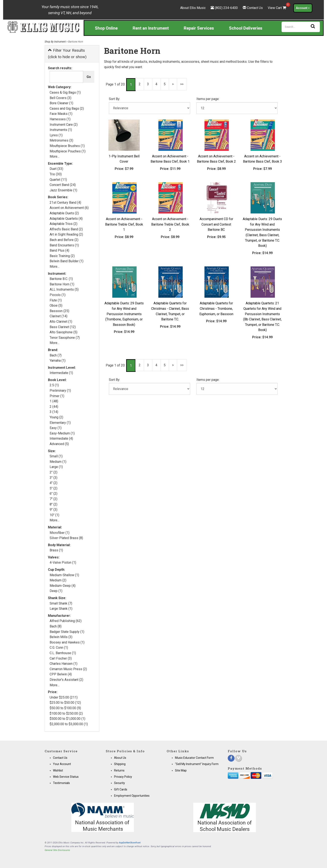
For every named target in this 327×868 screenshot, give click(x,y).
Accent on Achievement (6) (69, 208)
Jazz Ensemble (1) (63, 190)
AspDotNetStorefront (130, 843)
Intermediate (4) (61, 438)
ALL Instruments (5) (64, 289)
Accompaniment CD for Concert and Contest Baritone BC (216, 224)
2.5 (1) (54, 385)
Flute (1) (56, 300)
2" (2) (53, 472)
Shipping (120, 764)
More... (54, 156)
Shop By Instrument (55, 42)
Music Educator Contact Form (194, 758)
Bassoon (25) (59, 311)
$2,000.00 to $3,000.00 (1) (69, 724)
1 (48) (54, 401)
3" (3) (53, 478)
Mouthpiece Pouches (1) (68, 151)
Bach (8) (56, 626)
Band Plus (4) (59, 250)
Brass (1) (56, 550)
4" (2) (53, 483)
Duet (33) (56, 169)
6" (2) (53, 494)
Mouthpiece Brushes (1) (67, 146)
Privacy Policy (123, 777)
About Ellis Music (193, 8)
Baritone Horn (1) (62, 284)
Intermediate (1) (61, 373)
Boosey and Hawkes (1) (67, 642)
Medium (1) (58, 462)
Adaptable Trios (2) (64, 224)
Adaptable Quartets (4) (66, 219)
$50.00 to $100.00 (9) (65, 708)
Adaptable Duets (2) (64, 213)
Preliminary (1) (60, 391)
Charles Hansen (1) (64, 664)
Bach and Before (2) (64, 240)
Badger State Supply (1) (67, 632)
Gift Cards (121, 789)
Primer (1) (57, 396)
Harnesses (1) (60, 119)
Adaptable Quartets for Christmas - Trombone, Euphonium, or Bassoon (216, 309)
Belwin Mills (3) (61, 637)
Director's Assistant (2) (66, 680)
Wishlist (58, 770)
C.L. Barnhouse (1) (63, 653)
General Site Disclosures (57, 850)
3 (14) (54, 412)
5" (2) (53, 488)
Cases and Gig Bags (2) (67, 108)
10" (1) (54, 515)
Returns (119, 770)
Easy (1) (56, 428)
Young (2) (56, 417)
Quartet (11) (58, 180)
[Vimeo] (238, 758)
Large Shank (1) (61, 609)
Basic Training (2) (62, 256)
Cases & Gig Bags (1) (65, 92)
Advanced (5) (59, 444)
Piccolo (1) (58, 295)
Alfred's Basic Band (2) (66, 229)
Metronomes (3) (61, 140)
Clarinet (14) (58, 316)
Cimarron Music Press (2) (68, 669)
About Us (120, 758)
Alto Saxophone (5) (64, 332)
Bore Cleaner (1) (61, 103)
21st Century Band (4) (65, 203)
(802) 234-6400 (226, 8)
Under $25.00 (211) (64, 697)
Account (303, 8)
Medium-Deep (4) (63, 586)
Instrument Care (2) (64, 125)
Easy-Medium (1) (62, 433)
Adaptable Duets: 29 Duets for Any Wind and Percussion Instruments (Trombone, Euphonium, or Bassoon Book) (124, 314)
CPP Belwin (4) (61, 674)
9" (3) (53, 510)
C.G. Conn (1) (59, 648)
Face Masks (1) (61, 114)
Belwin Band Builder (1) (67, 261)
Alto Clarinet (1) (61, 322)
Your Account (62, 764)
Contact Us (255, 8)
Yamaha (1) (58, 361)
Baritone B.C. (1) (61, 279)
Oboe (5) (56, 305)
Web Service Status (66, 777)
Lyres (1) (56, 135)
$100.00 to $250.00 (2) (66, 713)
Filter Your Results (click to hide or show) (67, 54)
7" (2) (53, 499)
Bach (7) (56, 355)
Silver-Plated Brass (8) (66, 538)
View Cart (277, 8)
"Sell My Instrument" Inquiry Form (197, 764)
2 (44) (54, 407)
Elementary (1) (60, 423)
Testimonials (61, 783)
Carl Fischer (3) (61, 658)
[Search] (301, 27)
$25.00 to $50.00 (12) (65, 703)
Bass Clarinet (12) (63, 327)
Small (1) (56, 456)
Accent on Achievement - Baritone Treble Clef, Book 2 (170, 224)
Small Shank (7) (61, 603)
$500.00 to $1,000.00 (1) (67, 719)
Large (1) (56, 467)
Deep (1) (56, 591)
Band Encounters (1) (64, 245)
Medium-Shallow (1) (64, 575)
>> (182, 84)
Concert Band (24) (63, 185)
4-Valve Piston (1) (63, 563)
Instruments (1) (61, 130)
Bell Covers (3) (60, 98)
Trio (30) (56, 174)
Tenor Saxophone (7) (65, 338)
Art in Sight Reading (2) (66, 234)
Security (119, 783)
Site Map (181, 770)
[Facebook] (231, 758)
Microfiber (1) (60, 533)
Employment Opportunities (132, 796)
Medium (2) (58, 580)
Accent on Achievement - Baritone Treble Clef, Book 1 (124, 224)
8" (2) (53, 504)
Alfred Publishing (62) (66, 621)
